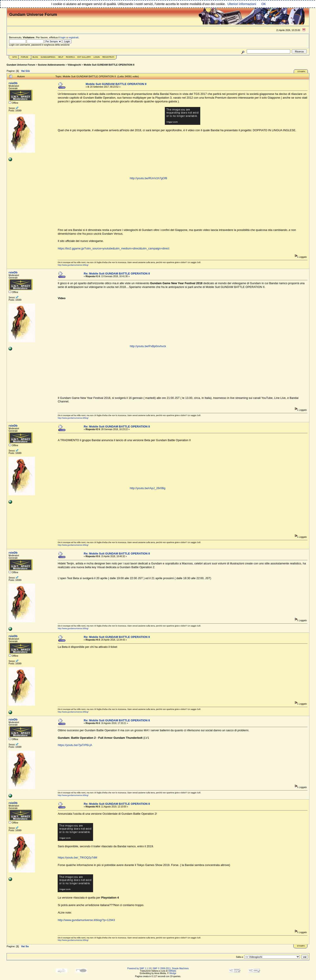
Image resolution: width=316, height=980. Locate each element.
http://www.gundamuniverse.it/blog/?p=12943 (86, 920)
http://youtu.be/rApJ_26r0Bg (148, 488)
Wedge (173, 973)
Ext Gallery (84, 57)
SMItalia (172, 971)
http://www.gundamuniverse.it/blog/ (73, 265)
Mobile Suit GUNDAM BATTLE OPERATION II (109, 65)
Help (61, 57)
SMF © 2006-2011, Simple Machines (171, 968)
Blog (35, 57)
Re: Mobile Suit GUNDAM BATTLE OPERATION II (117, 274)
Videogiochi (74, 65)
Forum (25, 57)
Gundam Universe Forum (21, 65)
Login (97, 57)
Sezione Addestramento (51, 65)
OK (264, 4)
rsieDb (13, 83)
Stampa (301, 72)
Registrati (108, 57)
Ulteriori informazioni (242, 4)
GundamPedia (48, 57)
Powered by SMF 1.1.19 (139, 968)
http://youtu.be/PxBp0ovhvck (148, 346)
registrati (74, 37)
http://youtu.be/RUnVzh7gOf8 (149, 178)
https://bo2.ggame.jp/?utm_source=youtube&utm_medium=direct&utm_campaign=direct (113, 248)
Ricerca (70, 57)
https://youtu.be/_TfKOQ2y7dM (77, 857)
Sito (15, 57)
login (63, 37)
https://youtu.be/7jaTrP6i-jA (75, 745)
